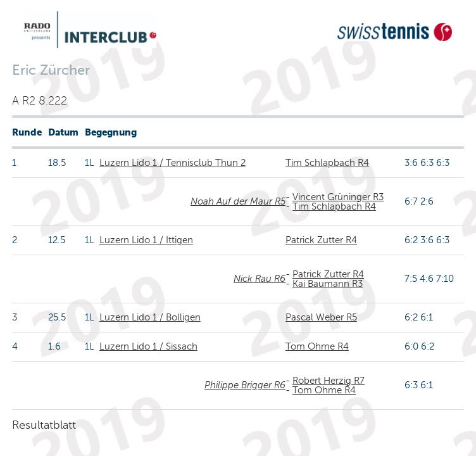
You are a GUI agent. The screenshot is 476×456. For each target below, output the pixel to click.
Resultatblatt (44, 425)
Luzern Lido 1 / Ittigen (146, 240)
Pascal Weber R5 (321, 317)
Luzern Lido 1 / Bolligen (150, 317)
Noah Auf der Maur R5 (238, 201)
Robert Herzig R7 (329, 381)
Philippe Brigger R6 (245, 385)
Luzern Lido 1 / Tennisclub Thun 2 (172, 163)
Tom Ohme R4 (317, 346)
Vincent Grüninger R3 (338, 197)
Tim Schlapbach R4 (327, 163)
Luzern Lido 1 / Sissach (148, 346)
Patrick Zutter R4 (321, 240)
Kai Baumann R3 (328, 284)
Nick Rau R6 (260, 279)
